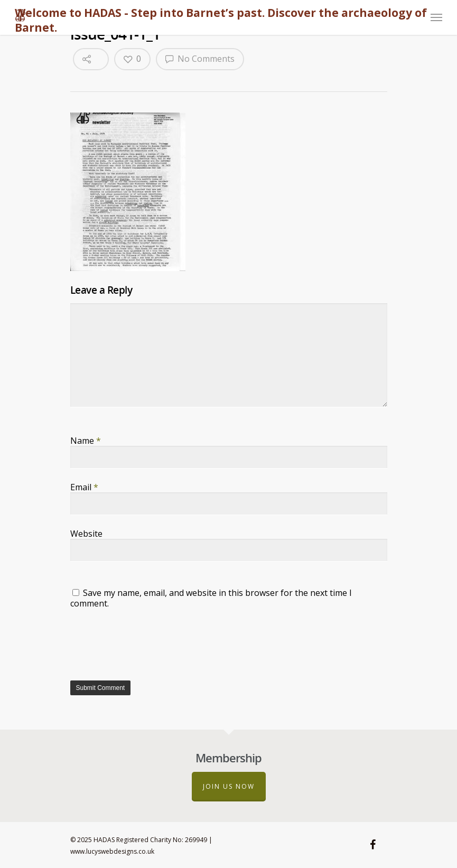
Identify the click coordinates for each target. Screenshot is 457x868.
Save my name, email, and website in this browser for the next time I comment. (211, 598)
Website (86, 534)
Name (86, 441)
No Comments (200, 59)
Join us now (229, 786)
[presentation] (151, 643)
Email (84, 487)
